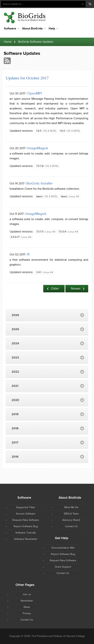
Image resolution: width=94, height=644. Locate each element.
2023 (15, 358)
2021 (15, 386)
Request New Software (26, 520)
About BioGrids (32, 29)
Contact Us (71, 526)
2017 (15, 443)
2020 (15, 400)
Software (10, 29)
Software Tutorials (26, 533)
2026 (15, 315)
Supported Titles (26, 507)
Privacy (27, 613)
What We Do (71, 507)
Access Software (26, 514)
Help (52, 29)
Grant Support (63, 567)
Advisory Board (71, 520)
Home (8, 42)
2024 (15, 344)
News (27, 607)
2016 (15, 457)
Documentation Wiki (63, 548)
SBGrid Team (71, 514)
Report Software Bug (26, 526)
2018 (15, 428)
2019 (15, 414)
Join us (27, 594)
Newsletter (27, 601)
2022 (15, 372)
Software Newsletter (26, 539)
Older (55, 289)
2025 (15, 329)
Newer (76, 289)
